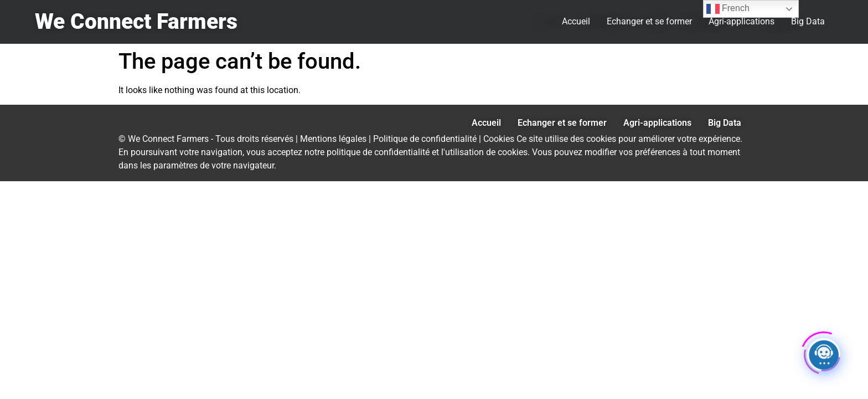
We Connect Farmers (136, 22)
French (728, 9)
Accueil (576, 21)
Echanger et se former (649, 21)
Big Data (808, 21)
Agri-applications (742, 21)
